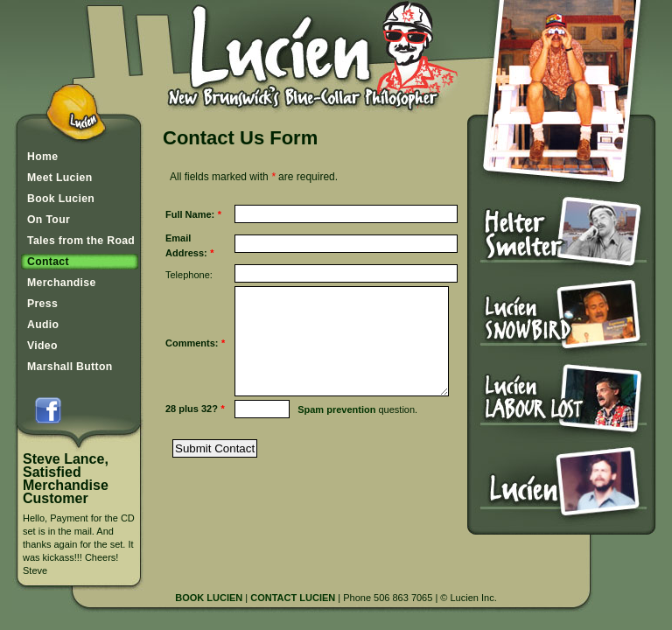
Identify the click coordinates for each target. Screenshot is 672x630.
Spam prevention (324, 446)
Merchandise (62, 283)
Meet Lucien (59, 178)
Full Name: (190, 219)
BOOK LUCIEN (209, 598)
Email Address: (189, 256)
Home (42, 157)
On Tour (49, 220)
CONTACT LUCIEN (293, 598)
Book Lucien (61, 199)
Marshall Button (70, 367)
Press (42, 304)
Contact (48, 262)
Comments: (192, 364)
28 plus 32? (192, 446)
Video (42, 346)
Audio (43, 325)
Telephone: (189, 285)
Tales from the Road (81, 241)
